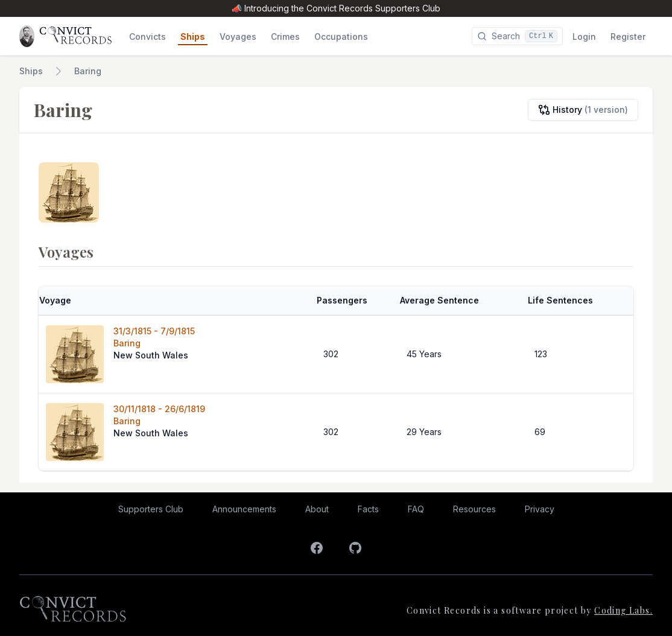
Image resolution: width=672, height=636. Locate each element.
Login (584, 37)
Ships (31, 71)
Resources (474, 509)
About (317, 509)
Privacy (540, 509)
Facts (368, 509)
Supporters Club (151, 509)
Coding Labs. (623, 610)
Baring (88, 71)
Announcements (244, 509)
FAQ (416, 509)
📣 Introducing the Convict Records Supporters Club (336, 8)
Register (628, 37)
